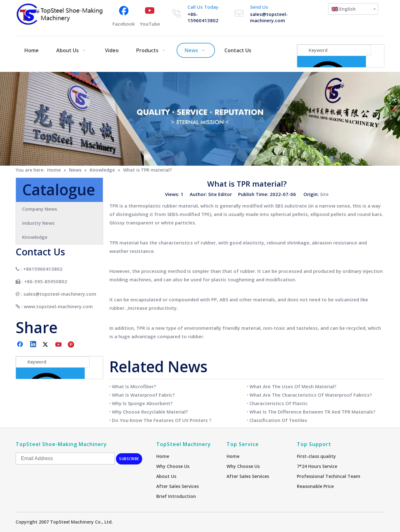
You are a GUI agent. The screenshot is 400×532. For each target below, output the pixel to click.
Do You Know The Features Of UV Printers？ (162, 420)
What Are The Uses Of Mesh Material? (293, 386)
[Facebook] (124, 16)
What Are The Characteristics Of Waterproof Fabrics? (311, 395)
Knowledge (35, 237)
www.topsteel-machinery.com (58, 306)
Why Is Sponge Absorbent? (142, 403)
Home (163, 456)
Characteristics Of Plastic (279, 403)
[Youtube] (150, 16)
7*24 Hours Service (317, 466)
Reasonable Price (315, 486)
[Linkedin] (33, 345)
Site (324, 194)
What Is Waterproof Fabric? (143, 395)
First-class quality (316, 456)
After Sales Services (177, 486)
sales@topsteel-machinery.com (269, 17)
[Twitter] (46, 345)
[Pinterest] (72, 345)
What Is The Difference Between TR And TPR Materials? (312, 412)
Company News (40, 209)
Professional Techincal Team (329, 476)
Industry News (38, 223)
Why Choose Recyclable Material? (150, 412)
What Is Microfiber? (134, 386)
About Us (166, 476)
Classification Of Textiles (278, 420)
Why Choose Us (173, 466)
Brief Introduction (176, 496)
